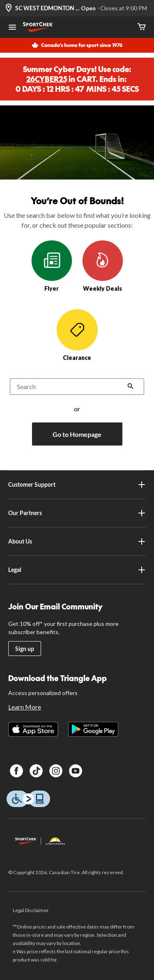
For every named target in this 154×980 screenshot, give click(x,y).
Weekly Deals (103, 266)
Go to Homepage (77, 434)
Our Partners (77, 513)
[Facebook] (16, 771)
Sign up (25, 649)
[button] (131, 387)
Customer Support (77, 485)
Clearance (77, 335)
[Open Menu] (12, 28)
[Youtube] (76, 771)
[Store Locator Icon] (9, 8)
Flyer (52, 266)
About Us (77, 541)
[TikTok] (36, 771)
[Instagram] (56, 771)
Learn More (25, 707)
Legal (77, 570)
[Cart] (142, 27)
